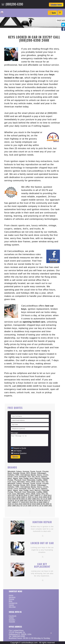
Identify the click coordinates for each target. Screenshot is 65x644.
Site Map (12, 607)
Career (11, 605)
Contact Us (13, 603)
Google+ (12, 620)
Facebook (13, 616)
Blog (11, 601)
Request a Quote (19, 448)
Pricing (11, 599)
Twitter (11, 618)
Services (12, 597)
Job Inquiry (16, 451)
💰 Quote (52, 13)
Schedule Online (56, 5)
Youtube (12, 622)
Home (11, 595)
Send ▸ (15, 457)
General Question (19, 453)
